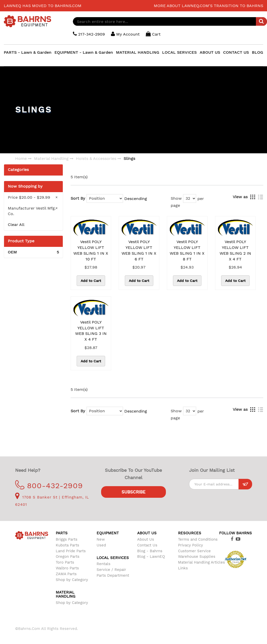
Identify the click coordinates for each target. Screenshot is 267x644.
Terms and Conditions (198, 539)
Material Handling (51, 158)
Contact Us (147, 545)
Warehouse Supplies (197, 557)
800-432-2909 (49, 486)
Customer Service (194, 551)
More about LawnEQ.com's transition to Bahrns (209, 6)
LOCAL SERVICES (179, 52)
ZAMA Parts (66, 574)
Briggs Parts (67, 539)
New (101, 539)
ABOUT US (210, 52)
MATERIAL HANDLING (138, 52)
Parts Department (113, 575)
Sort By (78, 198)
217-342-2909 (89, 34)
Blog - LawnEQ (151, 557)
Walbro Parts (67, 568)
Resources (190, 533)
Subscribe (133, 492)
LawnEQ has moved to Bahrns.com (43, 6)
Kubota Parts (67, 545)
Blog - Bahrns (150, 551)
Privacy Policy (190, 545)
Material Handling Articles (201, 562)
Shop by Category (72, 580)
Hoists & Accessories (96, 158)
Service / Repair (111, 570)
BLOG (258, 52)
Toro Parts (65, 562)
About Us (146, 539)
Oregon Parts (68, 557)
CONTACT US (236, 52)
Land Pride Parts (71, 551)
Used (101, 545)
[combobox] (170, 21)
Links (183, 568)
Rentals (103, 564)
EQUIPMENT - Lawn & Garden (84, 52)
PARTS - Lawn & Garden (28, 52)
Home (21, 158)
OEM (33, 252)
